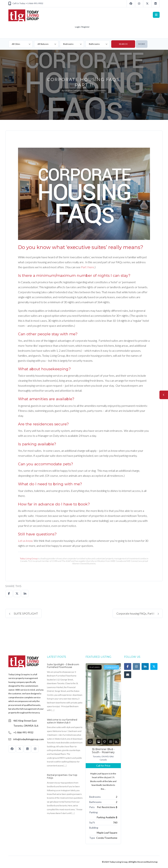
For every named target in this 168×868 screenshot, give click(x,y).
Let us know (25, 541)
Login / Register (82, 27)
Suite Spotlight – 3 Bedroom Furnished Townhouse (63, 666)
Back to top (152, 862)
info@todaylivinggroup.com (29, 739)
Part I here (88, 267)
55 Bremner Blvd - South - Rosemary (103, 751)
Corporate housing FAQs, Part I (138, 613)
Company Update (81, 91)
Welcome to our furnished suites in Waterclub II (62, 721)
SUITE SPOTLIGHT (23, 613)
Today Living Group (29, 558)
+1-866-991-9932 (23, 732)
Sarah (67, 91)
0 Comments (100, 91)
